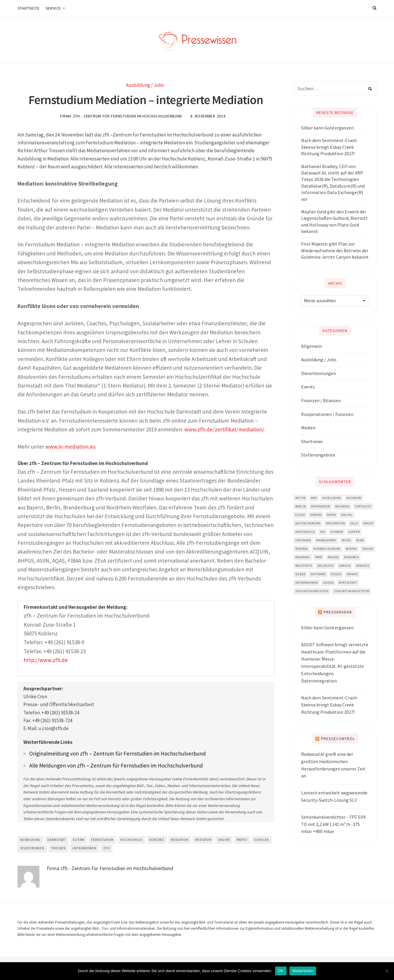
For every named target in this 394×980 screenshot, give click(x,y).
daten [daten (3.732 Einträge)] (331, 515)
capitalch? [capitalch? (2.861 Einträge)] (363, 506)
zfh (106, 848)
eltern (78, 840)
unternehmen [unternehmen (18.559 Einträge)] (307, 583)
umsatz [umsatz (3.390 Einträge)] (352, 574)
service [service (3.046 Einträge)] (345, 566)
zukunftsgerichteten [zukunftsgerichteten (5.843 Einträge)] (352, 591)
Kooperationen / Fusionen (327, 414)
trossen (58, 848)
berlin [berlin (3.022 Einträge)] (301, 506)
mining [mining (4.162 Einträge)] (352, 549)
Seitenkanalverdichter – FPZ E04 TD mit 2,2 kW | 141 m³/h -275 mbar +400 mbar (333, 824)
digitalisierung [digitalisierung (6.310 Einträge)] (308, 523)
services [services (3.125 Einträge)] (362, 566)
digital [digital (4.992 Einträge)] (347, 515)
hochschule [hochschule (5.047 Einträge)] (305, 532)
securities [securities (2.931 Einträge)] (326, 566)
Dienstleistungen (319, 373)
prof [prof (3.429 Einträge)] (319, 557)
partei (242, 840)
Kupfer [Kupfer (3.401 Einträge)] (354, 532)
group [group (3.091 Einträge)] (368, 523)
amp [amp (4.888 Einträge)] (314, 498)
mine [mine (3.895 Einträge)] (360, 540)
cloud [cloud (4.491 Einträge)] (300, 515)
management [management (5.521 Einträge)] (326, 540)
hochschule (131, 840)
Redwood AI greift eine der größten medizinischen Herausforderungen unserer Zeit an (333, 765)
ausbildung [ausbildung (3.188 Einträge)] (332, 498)
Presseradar (338, 612)
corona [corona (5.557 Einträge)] (316, 515)
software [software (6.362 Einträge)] (318, 574)
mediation (180, 840)
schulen (262, 840)
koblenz (157, 840)
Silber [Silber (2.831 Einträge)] (300, 574)
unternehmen (84, 848)
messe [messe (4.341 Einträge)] (346, 540)
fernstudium (103, 840)
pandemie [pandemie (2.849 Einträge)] (303, 557)
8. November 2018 (208, 116)
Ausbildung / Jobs (145, 85)
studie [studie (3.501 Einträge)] (336, 574)
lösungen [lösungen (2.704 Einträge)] (303, 540)
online (224, 840)
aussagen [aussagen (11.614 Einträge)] (354, 498)
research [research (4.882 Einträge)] (351, 557)
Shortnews (312, 441)
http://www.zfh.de (46, 660)
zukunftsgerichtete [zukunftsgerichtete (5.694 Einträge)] (312, 591)
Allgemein (311, 346)
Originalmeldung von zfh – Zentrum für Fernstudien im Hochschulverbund (118, 753)
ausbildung (31, 840)
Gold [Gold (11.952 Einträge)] (354, 523)
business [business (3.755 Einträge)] (342, 506)
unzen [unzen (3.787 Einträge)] (328, 583)
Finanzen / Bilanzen (321, 400)
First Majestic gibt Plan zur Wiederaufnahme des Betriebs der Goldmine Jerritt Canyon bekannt (335, 250)
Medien (308, 428)
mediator (203, 840)
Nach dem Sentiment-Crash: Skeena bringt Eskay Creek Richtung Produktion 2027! (329, 147)
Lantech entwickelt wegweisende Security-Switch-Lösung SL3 (334, 796)
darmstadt (57, 840)
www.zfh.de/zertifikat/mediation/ (224, 429)
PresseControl (338, 739)
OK (281, 971)
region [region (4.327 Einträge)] (333, 557)
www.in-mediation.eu (70, 447)
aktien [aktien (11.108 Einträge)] (301, 498)
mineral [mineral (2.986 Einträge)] (302, 549)
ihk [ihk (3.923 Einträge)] (323, 532)
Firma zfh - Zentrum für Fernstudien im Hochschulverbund (121, 116)
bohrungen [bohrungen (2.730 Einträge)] (320, 506)
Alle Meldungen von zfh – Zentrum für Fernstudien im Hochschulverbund (116, 765)
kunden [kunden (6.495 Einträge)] (337, 532)
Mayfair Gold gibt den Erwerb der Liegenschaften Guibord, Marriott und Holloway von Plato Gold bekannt (334, 221)
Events (308, 387)
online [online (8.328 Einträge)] (368, 549)
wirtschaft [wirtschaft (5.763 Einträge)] (348, 583)
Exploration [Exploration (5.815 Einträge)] (336, 523)
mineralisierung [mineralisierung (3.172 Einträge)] (327, 549)
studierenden (32, 848)
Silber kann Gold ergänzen (327, 128)
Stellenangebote (318, 455)
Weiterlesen (303, 971)
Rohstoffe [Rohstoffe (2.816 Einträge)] (304, 566)
